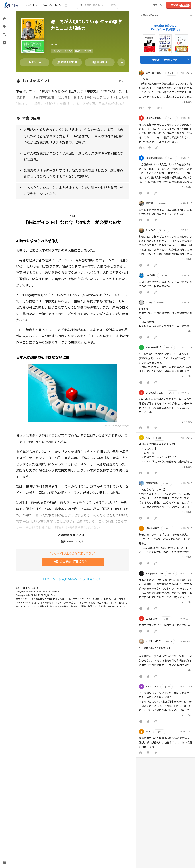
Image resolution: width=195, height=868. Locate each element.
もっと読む (187, 102)
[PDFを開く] (67, 62)
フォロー (171, 73)
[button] (166, 91)
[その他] (121, 62)
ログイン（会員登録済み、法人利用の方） (72, 579)
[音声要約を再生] (35, 62)
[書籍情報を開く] (100, 62)
